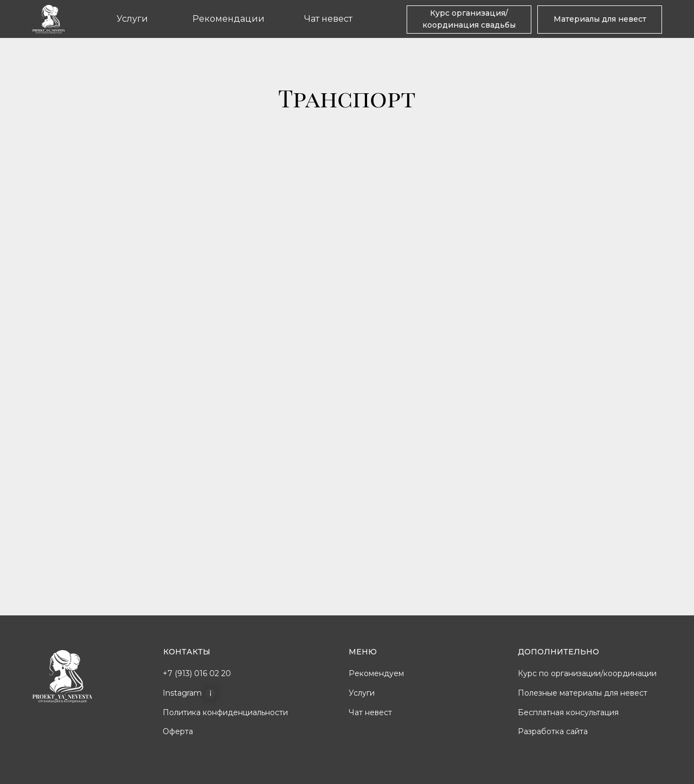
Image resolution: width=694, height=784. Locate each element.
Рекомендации (229, 19)
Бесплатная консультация (568, 712)
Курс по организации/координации (587, 673)
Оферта (178, 731)
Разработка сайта (553, 731)
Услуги (132, 19)
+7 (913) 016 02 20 (197, 673)
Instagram (182, 693)
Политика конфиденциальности (225, 712)
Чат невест (328, 19)
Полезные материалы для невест (583, 693)
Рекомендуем (376, 673)
